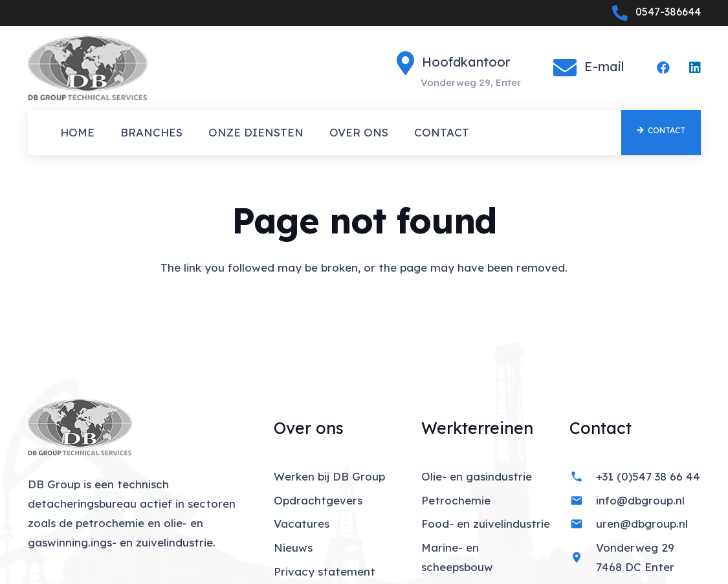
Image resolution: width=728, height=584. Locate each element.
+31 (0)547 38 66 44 (648, 476)
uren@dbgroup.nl (642, 524)
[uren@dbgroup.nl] (583, 524)
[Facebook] (663, 68)
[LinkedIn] (695, 68)
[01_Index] (88, 68)
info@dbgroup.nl (640, 500)
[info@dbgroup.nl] (583, 501)
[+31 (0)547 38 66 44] (583, 477)
